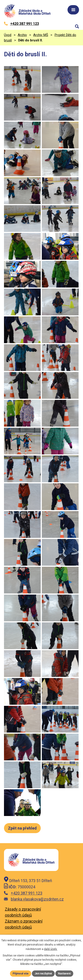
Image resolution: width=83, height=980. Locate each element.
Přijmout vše (21, 974)
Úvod (8, 35)
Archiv (22, 35)
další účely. (51, 949)
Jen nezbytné (43, 974)
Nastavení (64, 974)
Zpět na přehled (22, 828)
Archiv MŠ (41, 35)
